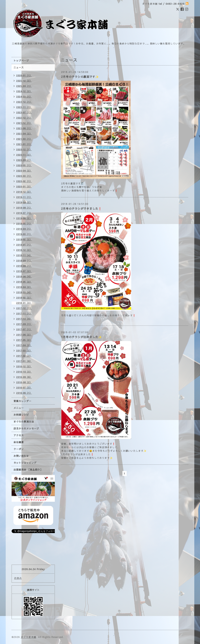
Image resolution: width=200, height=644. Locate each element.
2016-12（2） (24, 366)
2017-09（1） (24, 324)
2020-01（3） (24, 186)
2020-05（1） (24, 165)
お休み (18, 578)
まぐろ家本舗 (28, 637)
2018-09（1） (24, 261)
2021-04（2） (24, 134)
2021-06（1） (24, 128)
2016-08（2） (24, 382)
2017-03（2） (24, 351)
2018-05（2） (24, 282)
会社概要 (19, 442)
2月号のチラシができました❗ (81, 209)
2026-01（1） (24, 75)
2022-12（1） (24, 118)
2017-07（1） (24, 329)
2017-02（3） (24, 356)
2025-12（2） (24, 81)
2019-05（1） (24, 224)
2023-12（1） (24, 102)
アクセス (19, 435)
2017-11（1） (24, 313)
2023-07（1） (24, 112)
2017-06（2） (24, 335)
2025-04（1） (24, 86)
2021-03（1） (24, 139)
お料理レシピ (21, 415)
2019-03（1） (24, 234)
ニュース (19, 67)
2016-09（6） (24, 377)
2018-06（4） (24, 276)
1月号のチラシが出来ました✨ (81, 337)
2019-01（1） (24, 245)
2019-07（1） (24, 213)
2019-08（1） (24, 208)
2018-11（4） (24, 255)
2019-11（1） (24, 197)
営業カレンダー (22, 401)
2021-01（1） (24, 144)
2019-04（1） (24, 229)
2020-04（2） (24, 171)
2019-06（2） (24, 218)
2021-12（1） (24, 123)
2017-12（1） (24, 308)
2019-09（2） (24, 202)
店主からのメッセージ (26, 428)
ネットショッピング (25, 463)
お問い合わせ (21, 456)
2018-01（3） (24, 303)
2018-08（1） (24, 266)
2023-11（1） (24, 107)
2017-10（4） (24, 319)
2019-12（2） (24, 192)
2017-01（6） (24, 361)
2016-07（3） (24, 388)
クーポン (19, 449)
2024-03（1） (24, 97)
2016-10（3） (24, 372)
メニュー (19, 408)
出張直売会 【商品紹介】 (28, 470)
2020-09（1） (24, 160)
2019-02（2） (24, 239)
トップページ (21, 61)
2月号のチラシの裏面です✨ (80, 77)
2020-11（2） (24, 155)
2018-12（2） (24, 250)
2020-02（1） (24, 181)
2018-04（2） (24, 287)
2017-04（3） (24, 345)
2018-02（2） (24, 298)
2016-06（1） (24, 393)
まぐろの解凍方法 (24, 422)
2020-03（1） (24, 176)
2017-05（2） (24, 340)
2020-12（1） (24, 149)
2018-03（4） (24, 292)
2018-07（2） (24, 271)
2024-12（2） (24, 91)
